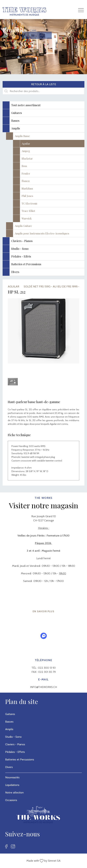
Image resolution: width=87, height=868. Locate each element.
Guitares (10, 714)
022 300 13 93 (47, 668)
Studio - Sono (13, 737)
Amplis (9, 729)
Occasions (11, 800)
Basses (9, 722)
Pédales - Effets (15, 752)
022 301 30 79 (47, 672)
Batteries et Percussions (20, 759)
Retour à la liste (44, 84)
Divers (9, 767)
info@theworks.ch (43, 687)
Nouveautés (12, 777)
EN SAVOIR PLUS (44, 611)
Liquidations (12, 785)
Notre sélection (14, 793)
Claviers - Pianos (15, 744)
